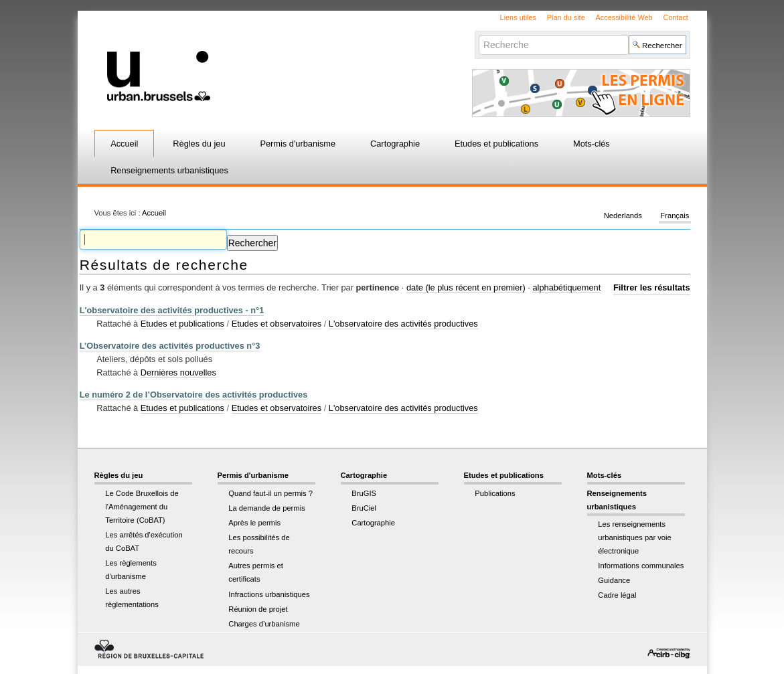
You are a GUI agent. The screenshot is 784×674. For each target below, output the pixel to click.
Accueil (124, 144)
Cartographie (395, 144)
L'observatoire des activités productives (403, 324)
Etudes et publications (496, 144)
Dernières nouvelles (178, 372)
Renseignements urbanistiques (169, 170)
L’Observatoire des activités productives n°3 (170, 346)
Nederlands (623, 216)
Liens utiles (518, 17)
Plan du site (566, 17)
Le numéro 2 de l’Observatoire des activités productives (194, 395)
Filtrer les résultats (652, 287)
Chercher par (478, 34)
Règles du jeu (199, 144)
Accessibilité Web (624, 17)
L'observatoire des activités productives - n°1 (172, 310)
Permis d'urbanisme (298, 144)
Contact (675, 17)
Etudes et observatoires (277, 324)
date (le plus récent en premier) (466, 287)
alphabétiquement (566, 287)
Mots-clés (592, 144)
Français (675, 216)
